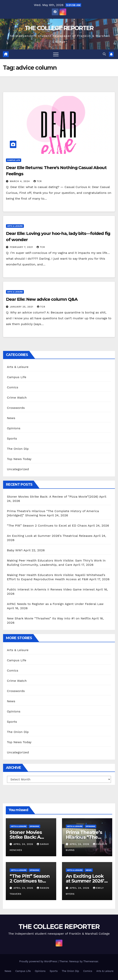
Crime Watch (17, 398)
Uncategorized (18, 469)
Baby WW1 (15, 550)
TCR (38, 181)
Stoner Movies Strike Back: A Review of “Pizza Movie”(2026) (53, 497)
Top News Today (19, 459)
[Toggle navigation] (56, 54)
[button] (104, 54)
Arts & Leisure (15, 226)
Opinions (14, 428)
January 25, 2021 (22, 307)
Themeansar (91, 961)
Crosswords (16, 408)
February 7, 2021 (22, 247)
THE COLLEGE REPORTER (59, 28)
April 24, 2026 (24, 844)
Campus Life (14, 160)
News (11, 418)
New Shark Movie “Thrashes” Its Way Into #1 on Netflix (49, 618)
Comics (13, 387)
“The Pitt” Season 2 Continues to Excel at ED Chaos (47, 526)
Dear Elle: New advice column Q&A (42, 299)
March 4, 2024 (20, 181)
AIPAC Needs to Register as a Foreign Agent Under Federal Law (55, 604)
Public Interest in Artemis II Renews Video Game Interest (51, 589)
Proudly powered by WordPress (39, 961)
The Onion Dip (18, 449)
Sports (12, 438)
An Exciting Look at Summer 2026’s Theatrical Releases (50, 536)
